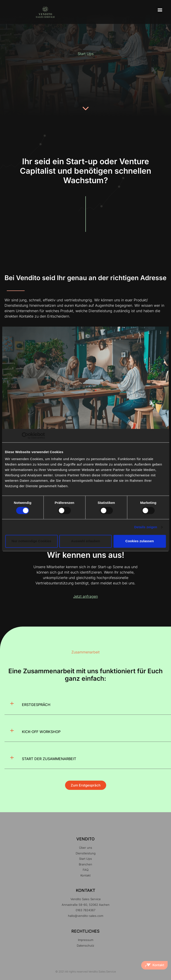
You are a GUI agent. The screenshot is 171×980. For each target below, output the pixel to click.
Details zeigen (146, 527)
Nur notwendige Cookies (31, 541)
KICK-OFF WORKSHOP (41, 732)
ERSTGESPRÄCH (36, 705)
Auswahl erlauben (85, 541)
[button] (160, 10)
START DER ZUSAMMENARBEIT (49, 759)
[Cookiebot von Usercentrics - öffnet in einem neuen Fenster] (25, 436)
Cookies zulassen (140, 541)
